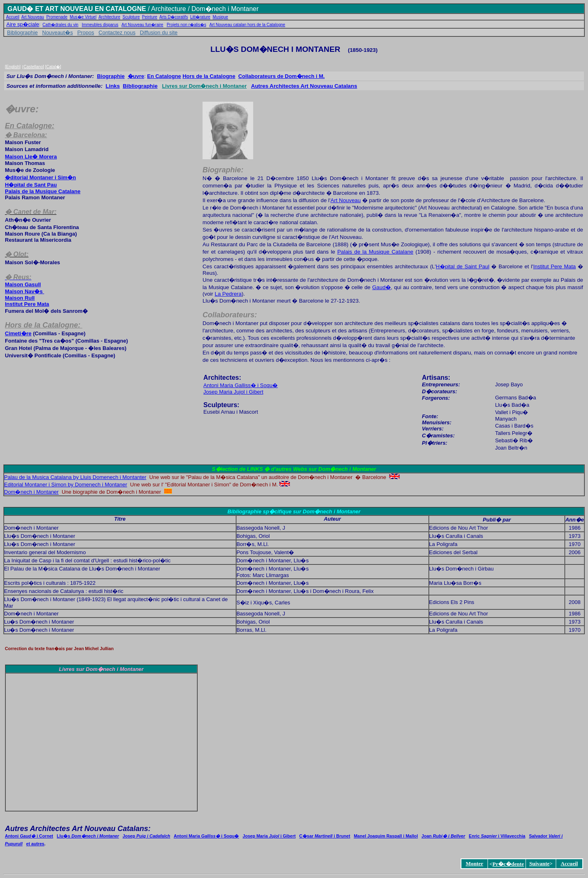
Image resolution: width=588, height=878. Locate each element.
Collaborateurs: (230, 315)
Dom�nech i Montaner (31, 492)
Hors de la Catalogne (209, 76)
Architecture (109, 17)
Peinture (150, 17)
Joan (443, 836)
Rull (20, 298)
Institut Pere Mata (27, 304)
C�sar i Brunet (325, 836)
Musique (220, 17)
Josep (146, 836)
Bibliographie (22, 32)
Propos (86, 32)
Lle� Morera (31, 157)
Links (113, 86)
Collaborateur (281, 76)
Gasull (23, 284)
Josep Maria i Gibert (269, 836)
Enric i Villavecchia (497, 836)
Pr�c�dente (508, 864)
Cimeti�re (18, 333)
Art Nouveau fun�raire (143, 25)
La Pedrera (228, 294)
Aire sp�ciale (23, 24)
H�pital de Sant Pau (31, 185)
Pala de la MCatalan (43, 191)
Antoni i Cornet (29, 836)
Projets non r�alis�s (186, 25)
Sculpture (131, 17)
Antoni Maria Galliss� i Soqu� (241, 385)
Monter (474, 864)
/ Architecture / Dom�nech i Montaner (203, 9)
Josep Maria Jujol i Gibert (233, 392)
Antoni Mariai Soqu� (206, 836)
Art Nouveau (33, 17)
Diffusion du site (158, 32)
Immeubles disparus (100, 25)
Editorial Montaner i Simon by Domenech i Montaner (66, 485)
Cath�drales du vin (60, 25)
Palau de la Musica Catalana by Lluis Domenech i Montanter (75, 477)
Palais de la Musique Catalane (375, 252)
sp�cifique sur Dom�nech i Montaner (312, 511)
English (13, 67)
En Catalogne (164, 76)
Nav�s (24, 291)
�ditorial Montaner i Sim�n (40, 177)
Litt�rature (200, 17)
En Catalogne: (30, 126)
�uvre (136, 76)
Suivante (539, 864)
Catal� (53, 67)
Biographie (111, 76)
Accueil (13, 17)
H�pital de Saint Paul (462, 266)
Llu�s (88, 836)
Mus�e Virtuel (83, 17)
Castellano (33, 67)
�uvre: (22, 109)
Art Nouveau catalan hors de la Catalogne (247, 25)
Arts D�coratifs (174, 17)
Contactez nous (117, 32)
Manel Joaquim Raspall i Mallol (386, 836)
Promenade (57, 17)
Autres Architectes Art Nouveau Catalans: (78, 829)
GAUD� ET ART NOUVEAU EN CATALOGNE (77, 9)
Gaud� (381, 287)
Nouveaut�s (57, 32)
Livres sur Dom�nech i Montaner (204, 86)
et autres (35, 844)
